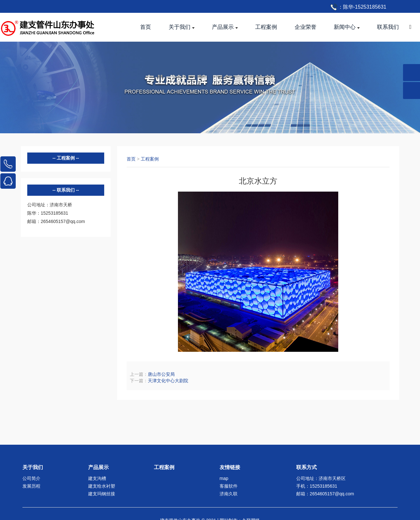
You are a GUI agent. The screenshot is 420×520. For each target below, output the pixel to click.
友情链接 (230, 467)
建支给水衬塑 (102, 486)
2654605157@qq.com (332, 494)
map (224, 478)
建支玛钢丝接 (102, 494)
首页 (131, 159)
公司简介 (31, 478)
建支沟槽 (97, 478)
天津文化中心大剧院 (168, 381)
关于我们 (33, 467)
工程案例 (150, 159)
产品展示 (98, 467)
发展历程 (31, 486)
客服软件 (229, 486)
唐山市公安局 (161, 374)
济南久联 (229, 494)
